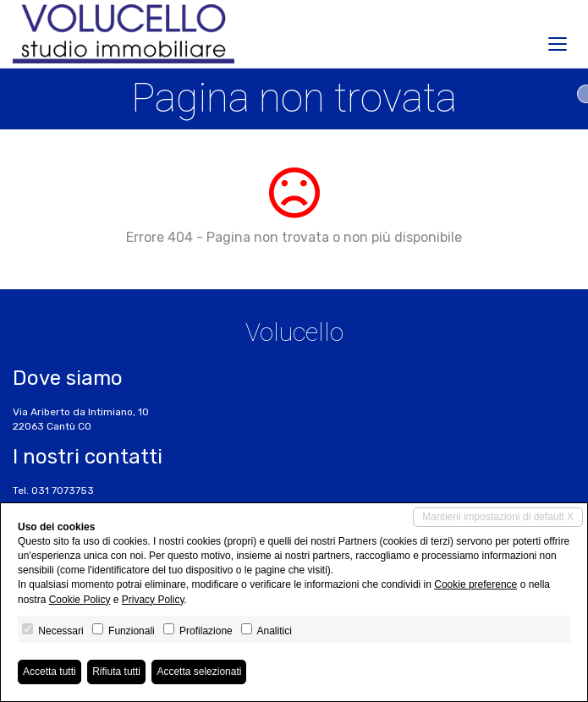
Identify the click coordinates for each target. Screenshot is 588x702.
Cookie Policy (80, 600)
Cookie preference (475, 584)
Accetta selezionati (199, 672)
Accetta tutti (49, 672)
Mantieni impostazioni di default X (498, 517)
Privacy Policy (153, 600)
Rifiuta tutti (116, 672)
